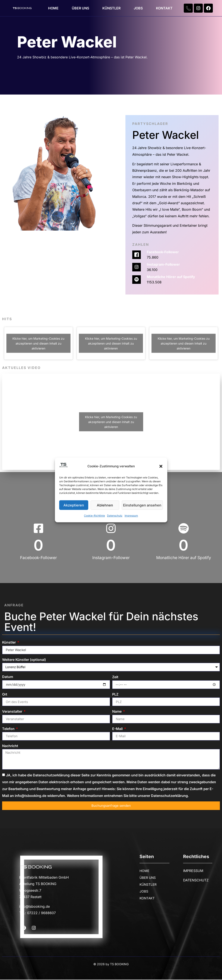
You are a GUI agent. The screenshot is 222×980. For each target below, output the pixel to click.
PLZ (115, 695)
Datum (8, 677)
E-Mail (118, 729)
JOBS (138, 8)
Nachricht (10, 746)
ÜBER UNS (80, 8)
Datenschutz (115, 516)
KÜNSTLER (111, 8)
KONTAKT (164, 8)
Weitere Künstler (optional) (24, 660)
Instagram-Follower (163, 264)
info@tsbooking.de (35, 907)
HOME (53, 8)
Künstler (9, 642)
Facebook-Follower (163, 252)
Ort (5, 695)
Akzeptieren (74, 505)
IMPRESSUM (193, 871)
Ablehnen (106, 505)
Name (117, 712)
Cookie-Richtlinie (94, 516)
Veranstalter (13, 712)
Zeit (115, 677)
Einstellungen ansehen (143, 505)
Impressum (131, 516)
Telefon (9, 729)
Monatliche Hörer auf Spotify (171, 277)
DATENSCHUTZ (196, 881)
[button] (161, 466)
